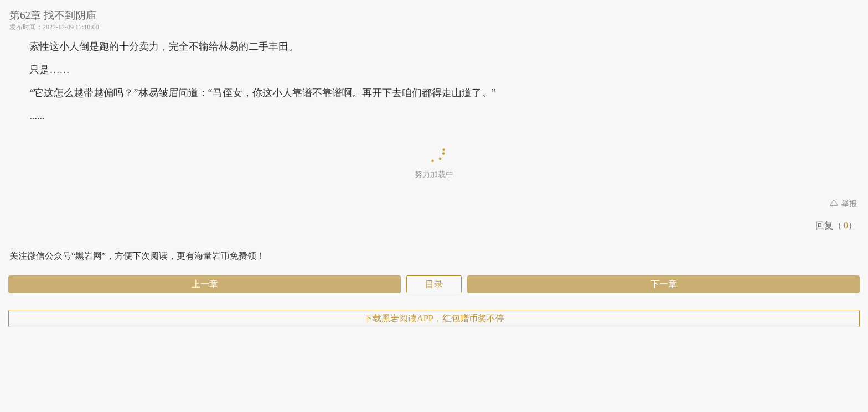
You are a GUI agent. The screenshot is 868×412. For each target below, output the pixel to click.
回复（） (836, 225)
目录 (434, 284)
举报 (844, 204)
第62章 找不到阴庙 (53, 15)
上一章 (205, 284)
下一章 (664, 284)
